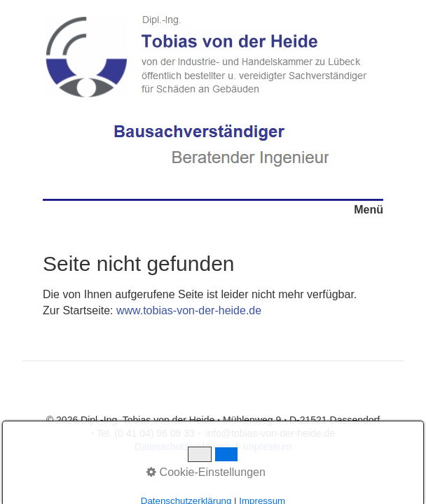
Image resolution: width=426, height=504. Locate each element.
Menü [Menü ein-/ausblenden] (369, 210)
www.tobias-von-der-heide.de (189, 310)
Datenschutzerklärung (182, 447)
